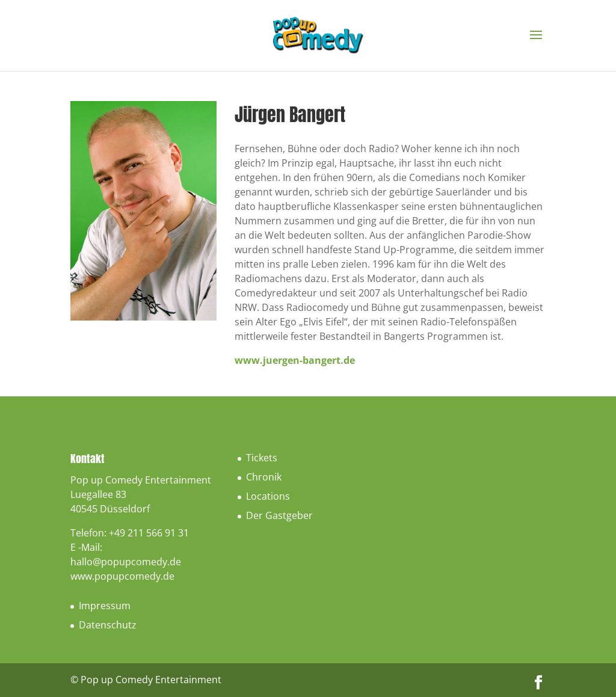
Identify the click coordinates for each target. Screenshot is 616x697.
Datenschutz (108, 625)
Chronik (264, 477)
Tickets (262, 458)
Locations (268, 496)
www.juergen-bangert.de (295, 360)
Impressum (105, 606)
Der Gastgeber (279, 515)
